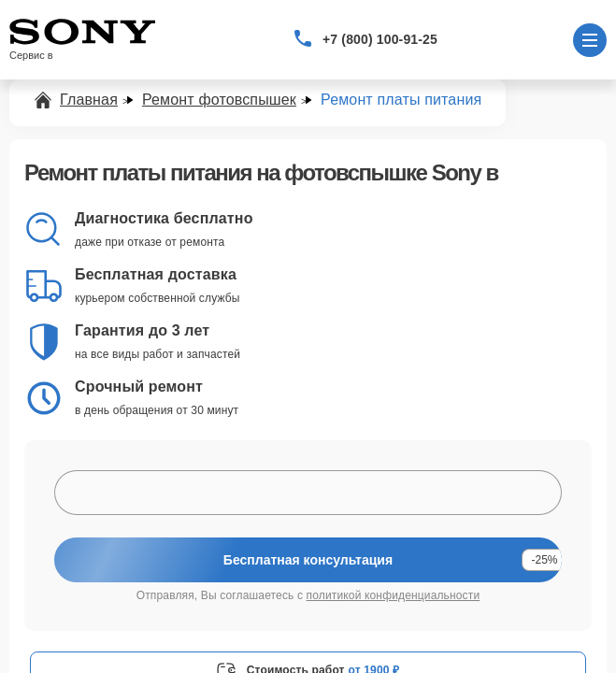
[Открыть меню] (590, 40)
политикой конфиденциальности (394, 595)
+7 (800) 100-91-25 (380, 39)
